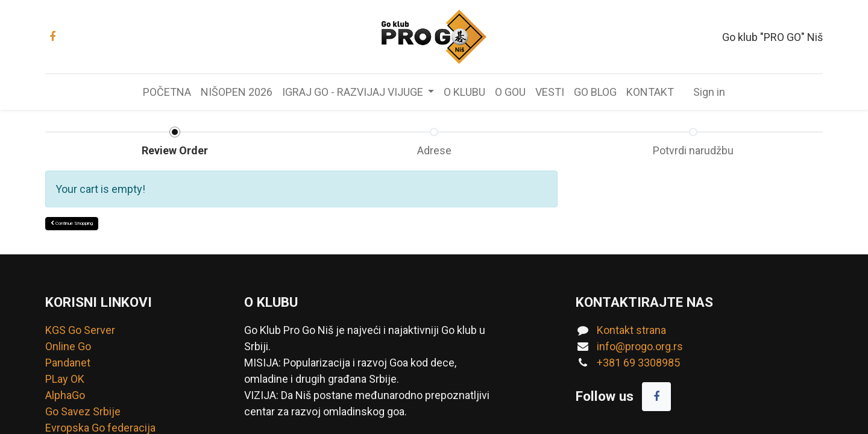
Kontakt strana (631, 330)
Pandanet (68, 363)
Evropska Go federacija (100, 428)
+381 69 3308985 (638, 363)
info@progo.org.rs (640, 346)
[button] (72, 224)
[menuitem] (167, 92)
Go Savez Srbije (83, 411)
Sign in (709, 92)
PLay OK (65, 379)
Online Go (68, 346)
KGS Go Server (80, 330)
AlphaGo (65, 395)
